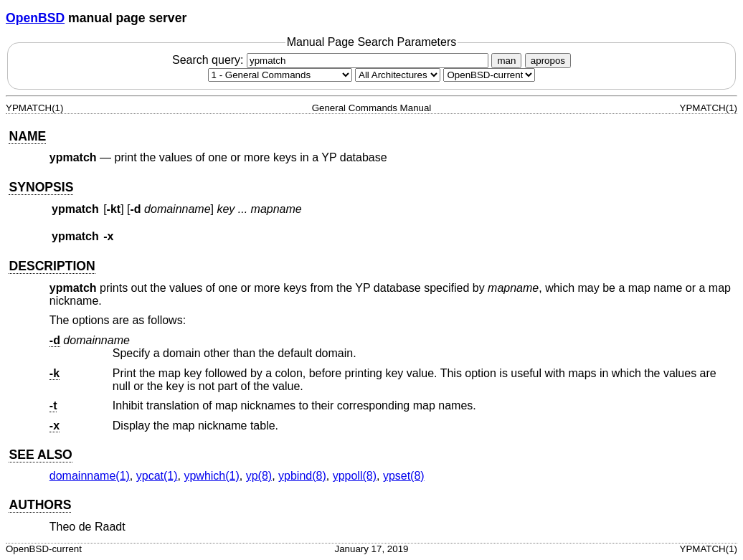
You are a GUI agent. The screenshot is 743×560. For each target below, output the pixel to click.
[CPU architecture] (398, 75)
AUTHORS (40, 505)
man (506, 61)
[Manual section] (280, 75)
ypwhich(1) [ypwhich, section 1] (211, 476)
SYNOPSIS (41, 187)
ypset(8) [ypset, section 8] (404, 476)
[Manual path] (489, 75)
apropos (548, 61)
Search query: (332, 60)
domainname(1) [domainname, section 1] (90, 476)
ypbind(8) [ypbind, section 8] (302, 476)
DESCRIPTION (52, 266)
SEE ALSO (40, 455)
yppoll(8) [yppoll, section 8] (355, 476)
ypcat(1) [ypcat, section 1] (157, 476)
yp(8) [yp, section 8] (259, 476)
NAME (27, 136)
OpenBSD (35, 18)
